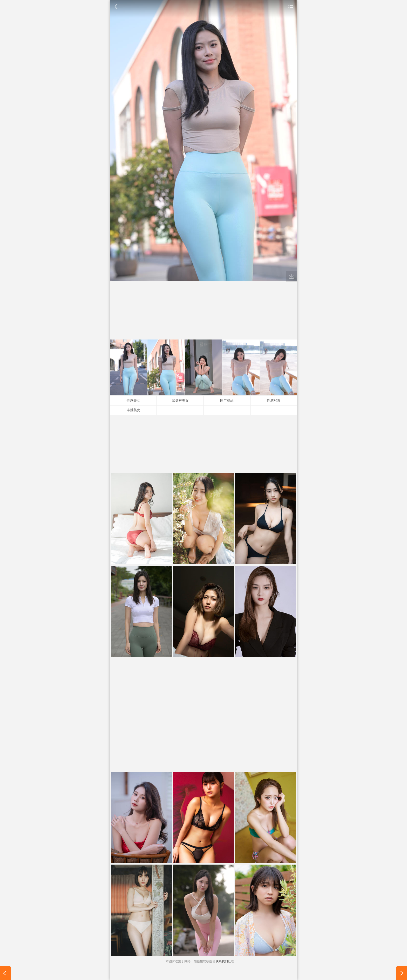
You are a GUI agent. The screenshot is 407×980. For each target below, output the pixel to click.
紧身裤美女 (180, 400)
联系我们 (222, 961)
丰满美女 (133, 410)
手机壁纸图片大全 (291, 5)
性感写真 (274, 400)
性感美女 (133, 400)
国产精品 (227, 400)
